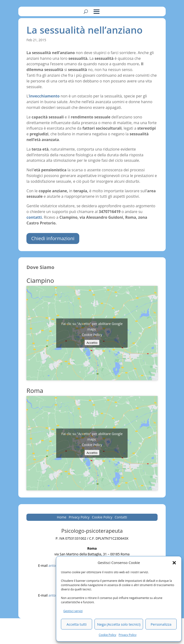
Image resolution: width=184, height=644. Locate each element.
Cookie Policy (107, 635)
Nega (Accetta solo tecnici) (119, 624)
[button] (174, 563)
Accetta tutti (76, 624)
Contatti (121, 517)
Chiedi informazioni (53, 238)
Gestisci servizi (73, 611)
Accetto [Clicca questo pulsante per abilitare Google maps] (92, 342)
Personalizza (161, 624)
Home (62, 517)
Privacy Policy (127, 635)
